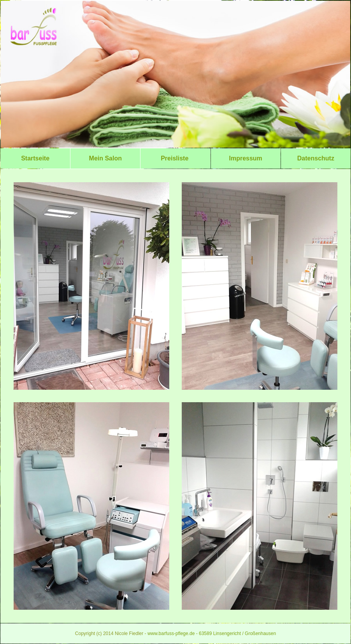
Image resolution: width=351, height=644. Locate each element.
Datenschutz (316, 158)
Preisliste (175, 158)
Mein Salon (105, 158)
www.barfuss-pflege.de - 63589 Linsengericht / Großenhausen (212, 633)
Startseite (35, 158)
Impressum (245, 158)
